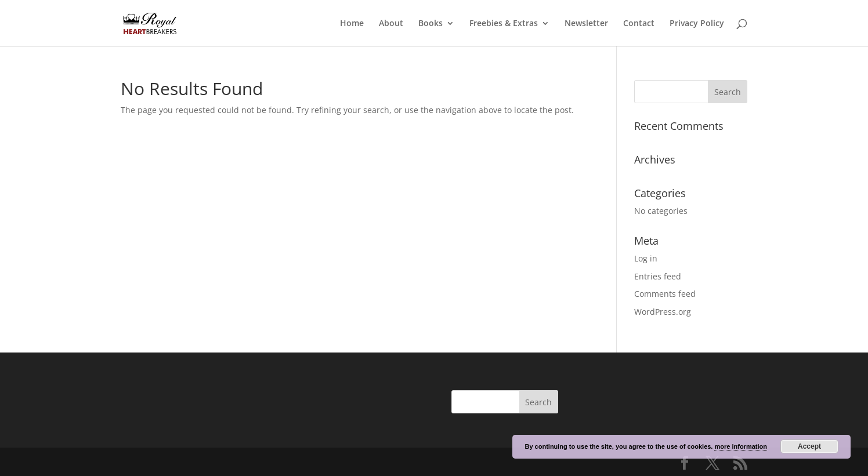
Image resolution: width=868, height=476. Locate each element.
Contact (639, 24)
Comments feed (665, 294)
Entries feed (658, 276)
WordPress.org (663, 312)
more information (740, 446)
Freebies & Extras (504, 24)
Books (431, 24)
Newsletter (586, 24)
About (391, 24)
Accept (809, 446)
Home (352, 24)
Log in (646, 258)
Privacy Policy (697, 24)
